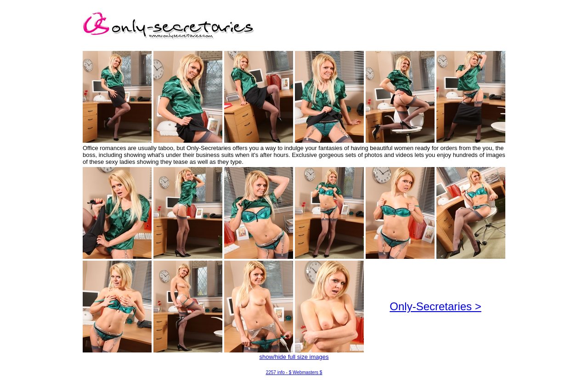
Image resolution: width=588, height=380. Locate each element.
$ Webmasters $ (306, 372)
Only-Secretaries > (435, 306)
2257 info (275, 372)
